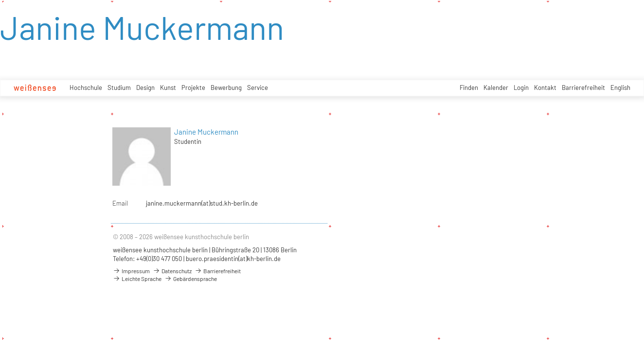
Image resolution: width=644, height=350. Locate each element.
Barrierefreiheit (583, 87)
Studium (119, 87)
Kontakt (545, 87)
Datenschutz (172, 271)
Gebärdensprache (191, 279)
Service (258, 87)
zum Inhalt (0, 0)
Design (145, 87)
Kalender (496, 87)
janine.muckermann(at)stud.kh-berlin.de (202, 203)
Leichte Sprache (137, 279)
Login (521, 87)
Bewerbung (226, 87)
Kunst (168, 87)
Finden (469, 87)
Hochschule (86, 87)
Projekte (193, 87)
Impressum (131, 271)
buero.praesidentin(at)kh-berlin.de (233, 259)
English (620, 87)
